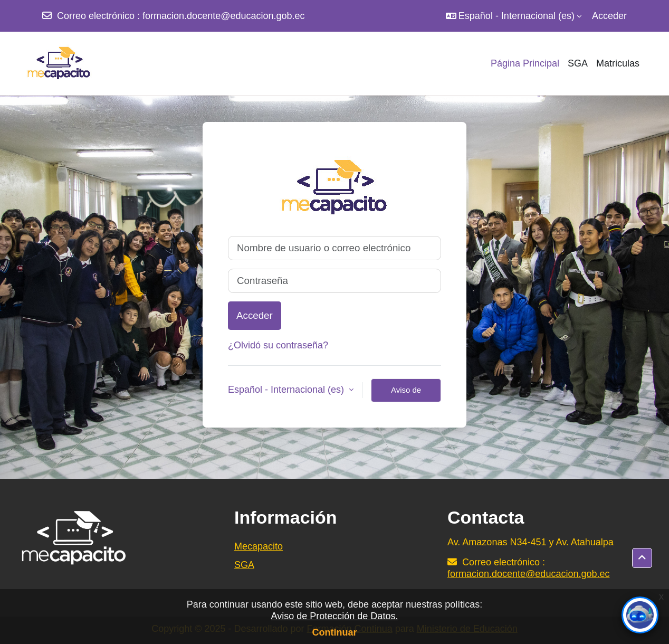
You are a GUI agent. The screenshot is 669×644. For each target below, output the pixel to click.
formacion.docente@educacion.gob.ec (223, 16)
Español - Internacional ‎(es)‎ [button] (287, 390)
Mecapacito (259, 546)
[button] (514, 16)
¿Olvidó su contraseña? (278, 345)
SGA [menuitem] (578, 63)
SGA (244, 565)
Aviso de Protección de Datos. (335, 616)
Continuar (335, 632)
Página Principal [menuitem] (525, 63)
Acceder (609, 16)
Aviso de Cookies (406, 394)
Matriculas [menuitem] (618, 63)
